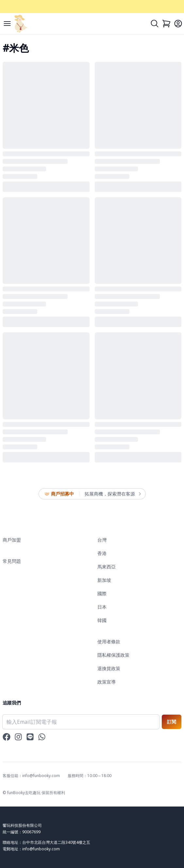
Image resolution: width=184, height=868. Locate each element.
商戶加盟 (12, 540)
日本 (102, 607)
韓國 (102, 620)
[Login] (178, 24)
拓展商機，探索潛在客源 (112, 494)
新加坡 (104, 580)
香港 (102, 553)
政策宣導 (107, 682)
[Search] (155, 24)
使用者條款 (109, 642)
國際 (102, 593)
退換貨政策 (109, 668)
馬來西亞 (107, 567)
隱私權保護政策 (113, 655)
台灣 (102, 540)
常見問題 (12, 561)
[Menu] (7, 24)
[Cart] (166, 24)
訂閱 (172, 722)
